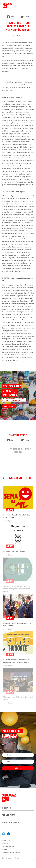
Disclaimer (5, 844)
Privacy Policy (6, 841)
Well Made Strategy (8, 846)
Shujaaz (4, 849)
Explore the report (9, 406)
